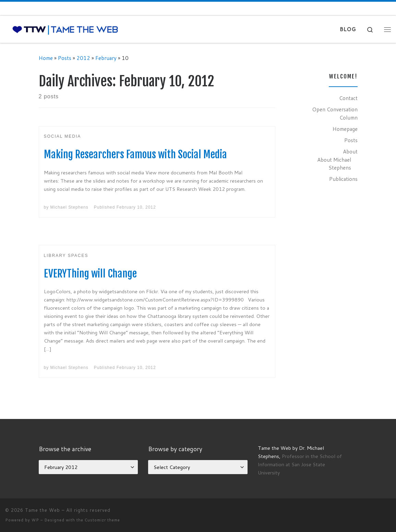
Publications (343, 179)
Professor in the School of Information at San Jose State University (300, 464)
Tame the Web (43, 510)
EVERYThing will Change (90, 274)
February (106, 58)
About (350, 151)
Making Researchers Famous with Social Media (135, 154)
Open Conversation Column (335, 113)
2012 (83, 58)
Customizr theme (102, 520)
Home (46, 58)
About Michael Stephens (334, 164)
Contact (348, 98)
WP (35, 520)
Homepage (345, 129)
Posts (65, 58)
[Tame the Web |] (65, 29)
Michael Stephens (69, 207)
